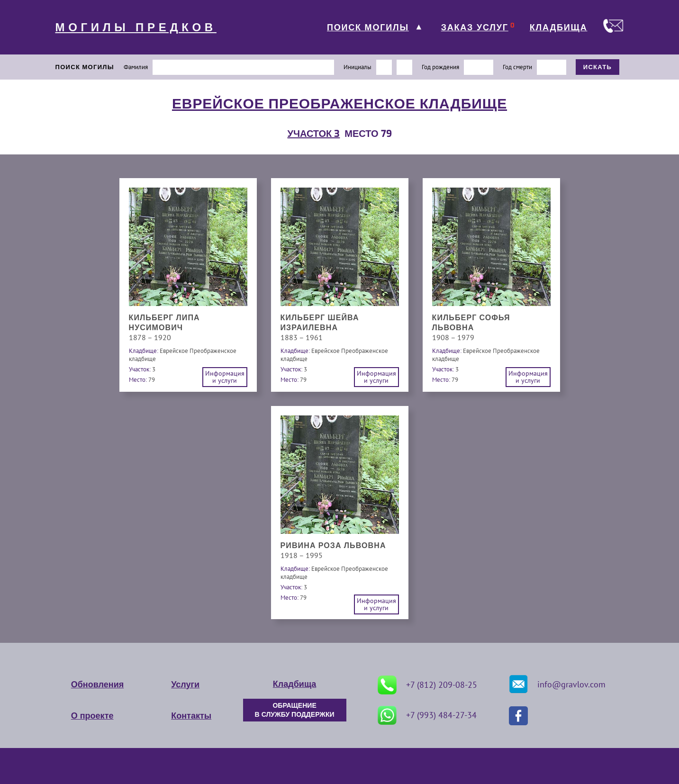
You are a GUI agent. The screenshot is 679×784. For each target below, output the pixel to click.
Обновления (97, 685)
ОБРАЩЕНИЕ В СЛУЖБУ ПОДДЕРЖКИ (295, 710)
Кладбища (294, 684)
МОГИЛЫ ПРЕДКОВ (136, 27)
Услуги (185, 685)
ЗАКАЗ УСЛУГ (475, 27)
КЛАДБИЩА (559, 27)
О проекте (92, 716)
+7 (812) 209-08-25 (427, 685)
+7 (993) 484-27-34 (427, 715)
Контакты (191, 716)
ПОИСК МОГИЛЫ (368, 27)
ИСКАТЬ (598, 67)
